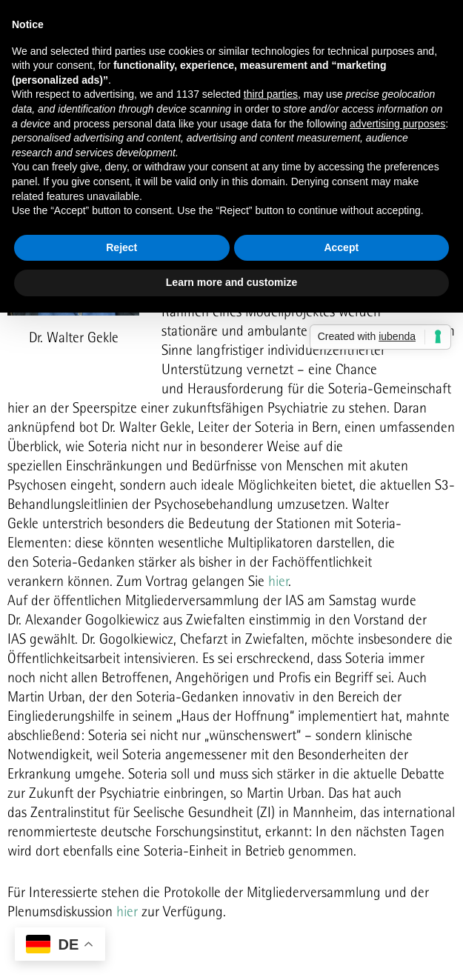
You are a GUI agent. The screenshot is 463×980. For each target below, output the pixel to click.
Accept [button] (341, 247)
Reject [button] (121, 247)
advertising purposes (397, 124)
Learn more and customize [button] (231, 282)
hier (279, 581)
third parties (271, 94)
